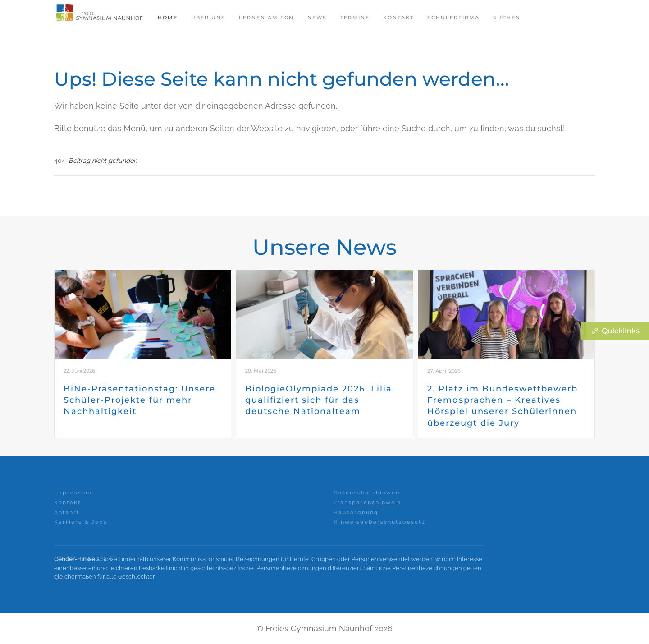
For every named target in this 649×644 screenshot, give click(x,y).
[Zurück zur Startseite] (99, 18)
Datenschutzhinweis (368, 492)
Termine (355, 18)
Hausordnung (356, 512)
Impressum (73, 492)
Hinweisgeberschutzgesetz (379, 522)
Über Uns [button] (208, 18)
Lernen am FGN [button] (266, 18)
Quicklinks (615, 331)
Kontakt (398, 18)
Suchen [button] (507, 18)
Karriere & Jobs (81, 522)
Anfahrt (67, 512)
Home (168, 18)
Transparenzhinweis (367, 502)
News (317, 18)
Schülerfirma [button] (453, 18)
